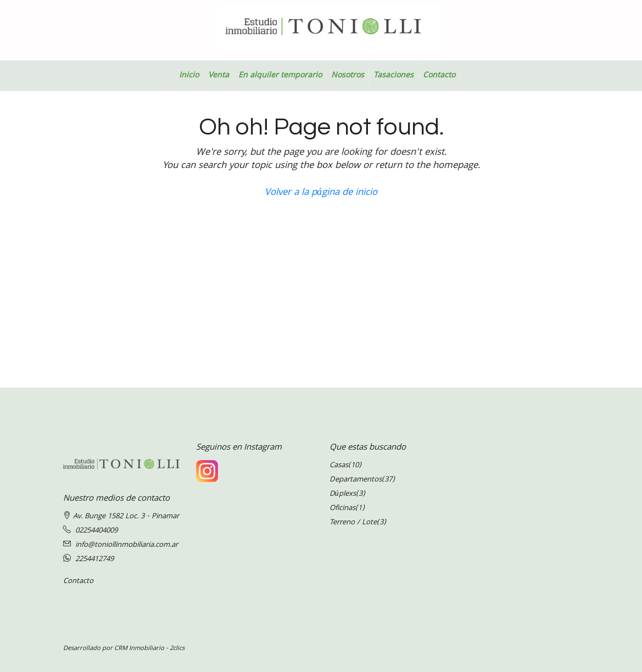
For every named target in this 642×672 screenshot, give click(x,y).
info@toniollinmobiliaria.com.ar (127, 545)
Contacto (439, 76)
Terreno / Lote (353, 523)
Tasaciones (393, 76)
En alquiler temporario (280, 76)
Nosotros (348, 76)
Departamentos (356, 480)
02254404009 (96, 531)
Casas (339, 466)
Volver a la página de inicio (321, 193)
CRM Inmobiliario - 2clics (149, 649)
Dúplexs (343, 494)
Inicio (189, 76)
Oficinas (342, 508)
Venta (219, 76)
